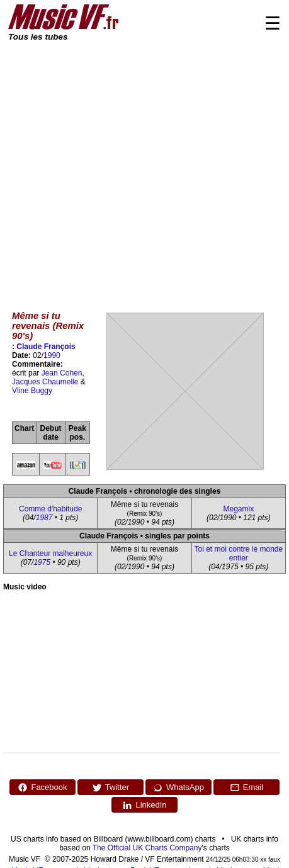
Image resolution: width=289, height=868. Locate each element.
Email (247, 787)
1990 (52, 355)
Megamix (238, 509)
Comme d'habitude (50, 509)
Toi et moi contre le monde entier (238, 554)
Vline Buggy (32, 391)
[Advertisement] (118, 167)
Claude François (46, 347)
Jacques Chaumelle (45, 382)
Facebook (42, 787)
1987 (44, 518)
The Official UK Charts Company (147, 848)
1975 (42, 562)
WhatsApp (178, 787)
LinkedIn (144, 805)
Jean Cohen (62, 373)
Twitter (110, 787)
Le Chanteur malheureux (50, 554)
